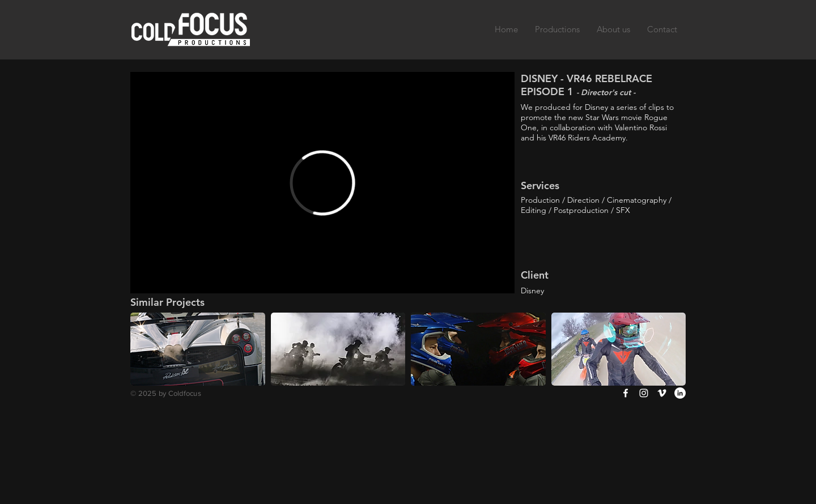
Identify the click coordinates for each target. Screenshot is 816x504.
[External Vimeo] (322, 183)
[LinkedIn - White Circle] (680, 393)
